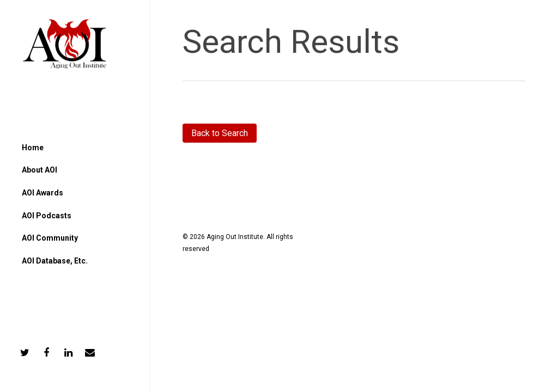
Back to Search (220, 133)
